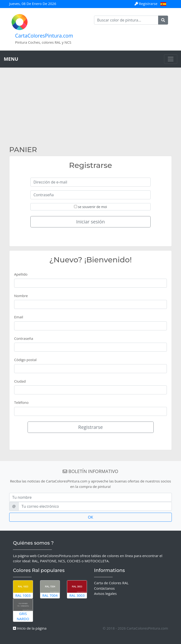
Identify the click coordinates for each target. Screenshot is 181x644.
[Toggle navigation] (171, 59)
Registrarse (146, 4)
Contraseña (24, 338)
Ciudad (20, 381)
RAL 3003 (77, 589)
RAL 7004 (50, 589)
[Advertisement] (90, 110)
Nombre (21, 296)
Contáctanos (104, 588)
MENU (11, 59)
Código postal (25, 360)
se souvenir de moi (90, 207)
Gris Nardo (23, 610)
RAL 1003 (23, 589)
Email (19, 317)
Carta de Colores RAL (111, 583)
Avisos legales (105, 593)
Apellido (21, 274)
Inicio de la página (30, 628)
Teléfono (21, 402)
